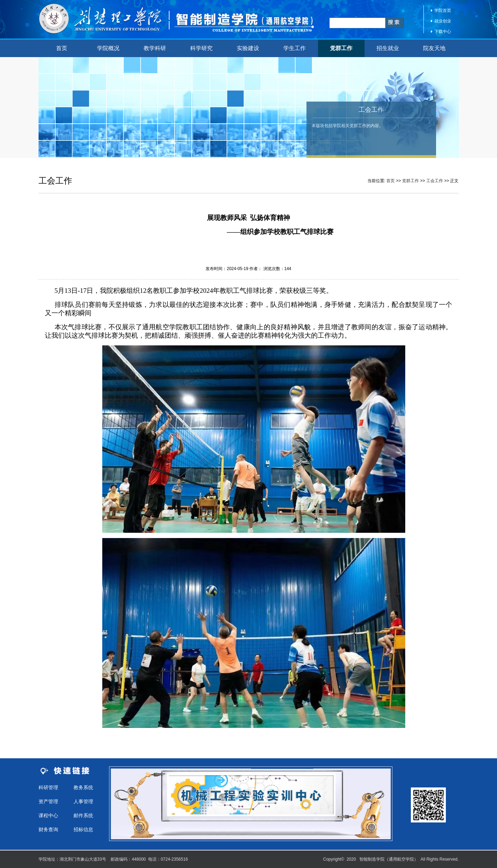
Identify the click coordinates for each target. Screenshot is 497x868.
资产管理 (48, 801)
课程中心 (48, 815)
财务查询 (48, 829)
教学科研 (155, 48)
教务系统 (83, 787)
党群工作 (341, 48)
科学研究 (201, 48)
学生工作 (295, 48)
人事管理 (83, 801)
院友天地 (434, 48)
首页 (62, 48)
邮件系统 (83, 815)
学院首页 (443, 11)
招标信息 (83, 829)
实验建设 (248, 48)
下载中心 (443, 32)
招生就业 (388, 48)
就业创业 (443, 21)
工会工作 (435, 181)
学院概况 (108, 48)
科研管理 (48, 787)
